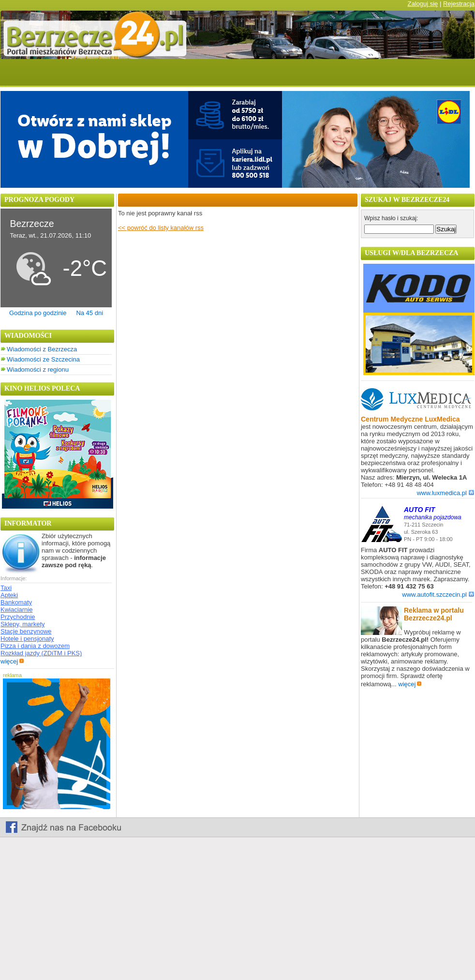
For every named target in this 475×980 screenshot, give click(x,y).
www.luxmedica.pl (445, 493)
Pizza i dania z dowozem (35, 646)
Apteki (9, 595)
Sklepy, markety (23, 624)
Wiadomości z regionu (38, 369)
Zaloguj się (423, 4)
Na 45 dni (89, 313)
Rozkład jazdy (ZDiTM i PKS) (41, 653)
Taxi (6, 588)
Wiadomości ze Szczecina (43, 359)
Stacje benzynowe (26, 631)
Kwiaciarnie (16, 610)
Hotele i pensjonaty (27, 639)
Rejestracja (459, 4)
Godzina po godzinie (38, 313)
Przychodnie (18, 617)
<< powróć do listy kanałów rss (161, 228)
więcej (12, 661)
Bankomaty (16, 602)
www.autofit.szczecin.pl (438, 595)
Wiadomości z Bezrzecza (42, 349)
